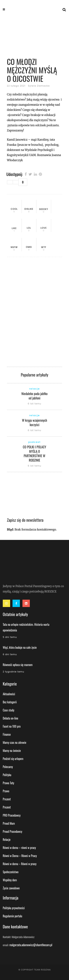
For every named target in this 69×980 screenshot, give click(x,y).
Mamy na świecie (12, 751)
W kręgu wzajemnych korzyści (34, 422)
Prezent (7, 799)
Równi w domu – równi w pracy (19, 848)
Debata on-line (10, 718)
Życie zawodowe (11, 888)
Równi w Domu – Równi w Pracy (20, 856)
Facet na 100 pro (12, 726)
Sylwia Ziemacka (39, 86)
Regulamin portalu (13, 916)
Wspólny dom (10, 880)
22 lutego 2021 (16, 86)
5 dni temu (10, 637)
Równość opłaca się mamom (18, 665)
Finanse (7, 734)
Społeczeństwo (11, 872)
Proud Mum (9, 823)
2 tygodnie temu (13, 672)
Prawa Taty (8, 783)
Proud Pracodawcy (12, 831)
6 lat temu (34, 404)
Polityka (7, 775)
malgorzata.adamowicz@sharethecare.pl (31, 945)
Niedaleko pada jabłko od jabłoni (34, 396)
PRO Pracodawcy (12, 815)
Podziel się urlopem (13, 759)
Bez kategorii (10, 702)
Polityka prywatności (14, 908)
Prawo (6, 791)
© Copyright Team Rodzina (34, 970)
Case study (8, 710)
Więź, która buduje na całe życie (20, 647)
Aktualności (9, 694)
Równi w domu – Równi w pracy (20, 864)
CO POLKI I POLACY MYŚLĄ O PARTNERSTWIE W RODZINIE (34, 454)
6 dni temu (10, 654)
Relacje (7, 840)
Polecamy (8, 767)
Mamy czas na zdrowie (15, 742)
